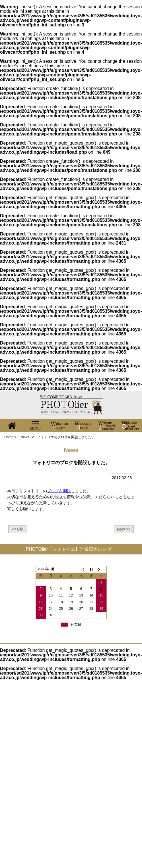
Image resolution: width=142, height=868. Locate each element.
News (25, 437)
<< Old (17, 529)
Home (9, 437)
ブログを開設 (59, 491)
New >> (124, 529)
